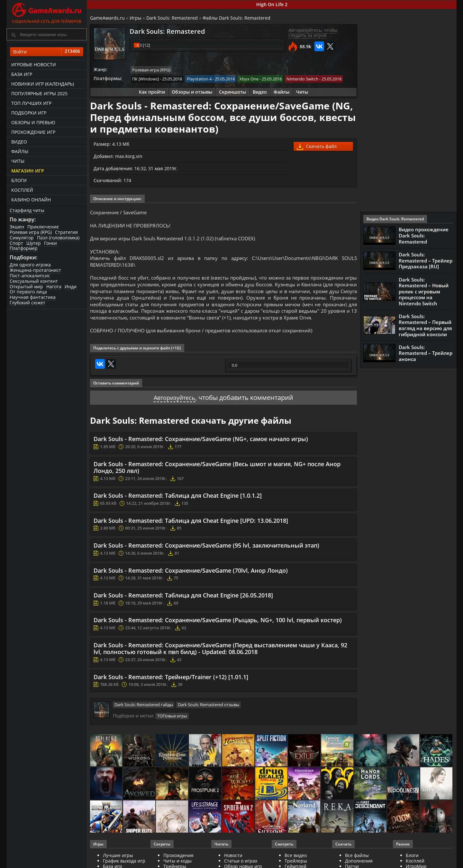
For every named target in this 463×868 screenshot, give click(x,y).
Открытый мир (26, 286)
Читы (18, 161)
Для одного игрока (30, 265)
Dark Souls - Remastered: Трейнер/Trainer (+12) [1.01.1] (171, 692)
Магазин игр (28, 171)
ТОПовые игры (172, 731)
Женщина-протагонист (35, 270)
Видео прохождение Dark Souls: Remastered (424, 235)
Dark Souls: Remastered (172, 18)
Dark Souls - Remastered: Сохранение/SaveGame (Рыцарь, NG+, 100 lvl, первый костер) (218, 635)
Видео (19, 142)
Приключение (43, 227)
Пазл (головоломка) (58, 238)
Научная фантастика (33, 297)
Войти (47, 52)
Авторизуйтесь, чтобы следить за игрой (313, 33)
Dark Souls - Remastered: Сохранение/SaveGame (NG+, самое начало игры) (201, 454)
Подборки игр (29, 113)
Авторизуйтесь (174, 412)
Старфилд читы (27, 210)
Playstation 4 (199, 78)
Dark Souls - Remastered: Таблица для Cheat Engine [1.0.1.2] (178, 511)
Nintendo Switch (302, 78)
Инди (71, 286)
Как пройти (152, 92)
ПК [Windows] (145, 78)
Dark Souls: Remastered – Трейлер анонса (426, 351)
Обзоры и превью (33, 122)
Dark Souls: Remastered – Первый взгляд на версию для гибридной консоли (425, 324)
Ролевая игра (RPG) (31, 232)
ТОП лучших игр (31, 103)
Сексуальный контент (34, 281)
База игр (22, 74)
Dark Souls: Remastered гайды (144, 720)
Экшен (17, 227)
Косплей (22, 190)
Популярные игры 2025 (39, 93)
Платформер (24, 248)
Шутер (34, 243)
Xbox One (249, 78)
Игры (136, 18)
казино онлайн (31, 200)
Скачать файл (317, 146)
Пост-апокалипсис (30, 276)
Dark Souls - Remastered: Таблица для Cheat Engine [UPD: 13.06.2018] (191, 535)
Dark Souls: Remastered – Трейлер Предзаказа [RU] (426, 261)
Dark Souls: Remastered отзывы (209, 720)
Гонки (50, 243)
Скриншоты (232, 92)
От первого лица (28, 292)
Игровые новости (34, 65)
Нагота (54, 286)
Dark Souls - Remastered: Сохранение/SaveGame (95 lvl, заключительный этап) (206, 560)
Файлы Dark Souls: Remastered (236, 18)
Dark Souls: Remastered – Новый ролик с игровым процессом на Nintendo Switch (424, 291)
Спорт (16, 243)
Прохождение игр (33, 132)
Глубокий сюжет (27, 303)
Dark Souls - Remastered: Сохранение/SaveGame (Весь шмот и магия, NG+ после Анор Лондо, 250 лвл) (217, 482)
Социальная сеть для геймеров (47, 12)
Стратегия (66, 232)
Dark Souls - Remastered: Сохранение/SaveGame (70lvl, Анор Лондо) (191, 585)
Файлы (20, 151)
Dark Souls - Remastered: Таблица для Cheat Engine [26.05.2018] (183, 610)
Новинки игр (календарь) (43, 84)
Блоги (19, 180)
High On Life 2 (272, 4)
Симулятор (22, 238)
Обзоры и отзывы (192, 92)
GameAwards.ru (107, 18)
